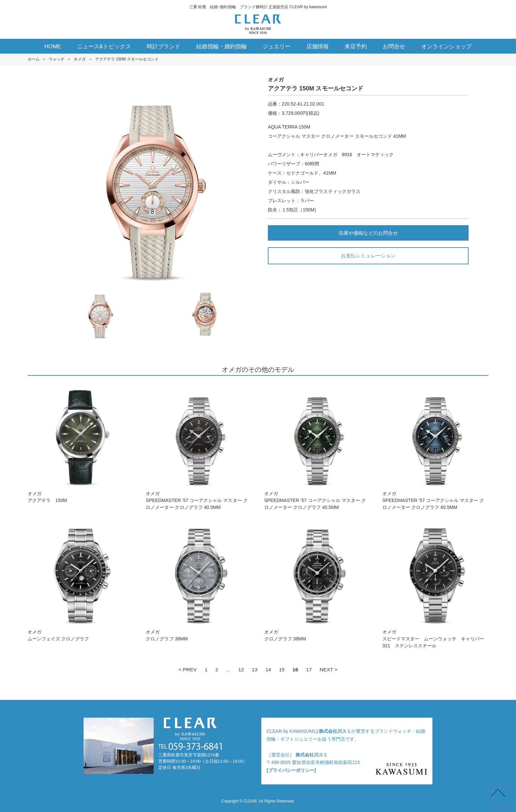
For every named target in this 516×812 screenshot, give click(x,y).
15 (282, 669)
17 (309, 669)
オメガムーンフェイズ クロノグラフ (81, 581)
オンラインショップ (446, 47)
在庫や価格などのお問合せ (368, 233)
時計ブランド (164, 47)
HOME (53, 47)
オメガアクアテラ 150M (81, 443)
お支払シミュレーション (368, 256)
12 (241, 669)
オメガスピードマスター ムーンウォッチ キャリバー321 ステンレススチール (435, 585)
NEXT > (328, 669)
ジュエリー (277, 47)
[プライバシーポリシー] (291, 770)
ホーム (34, 59)
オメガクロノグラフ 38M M (199, 581)
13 (255, 669)
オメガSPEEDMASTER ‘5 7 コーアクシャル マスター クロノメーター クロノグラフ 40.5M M (199, 446)
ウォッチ (57, 59)
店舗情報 (318, 47)
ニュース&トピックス (104, 47)
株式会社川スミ (335, 731)
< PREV (187, 669)
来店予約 (356, 47)
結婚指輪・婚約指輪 (221, 47)
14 (268, 669)
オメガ (80, 59)
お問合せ (394, 47)
